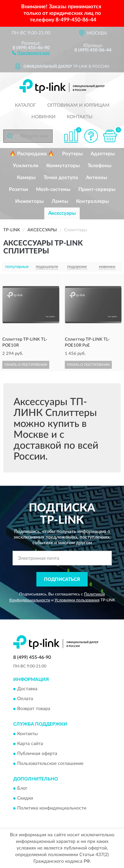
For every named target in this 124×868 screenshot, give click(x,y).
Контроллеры (92, 201)
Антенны (97, 178)
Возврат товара (34, 709)
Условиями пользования (77, 600)
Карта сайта (30, 744)
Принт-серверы (97, 189)
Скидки (25, 798)
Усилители (26, 166)
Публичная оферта (37, 754)
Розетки (19, 189)
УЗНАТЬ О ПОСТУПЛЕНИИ (26, 365)
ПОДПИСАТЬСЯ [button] (62, 580)
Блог (22, 788)
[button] (31, 53)
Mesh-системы (53, 189)
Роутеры (72, 154)
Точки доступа (61, 178)
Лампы (60, 201)
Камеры (26, 178)
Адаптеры (103, 154)
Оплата (25, 699)
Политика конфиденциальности (52, 808)
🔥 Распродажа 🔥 (32, 154)
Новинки (43, 117)
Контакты (80, 117)
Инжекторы (29, 201)
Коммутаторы (63, 166)
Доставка (27, 689)
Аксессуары (62, 213)
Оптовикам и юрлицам (78, 105)
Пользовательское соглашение (50, 764)
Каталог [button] (25, 105)
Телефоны (100, 166)
